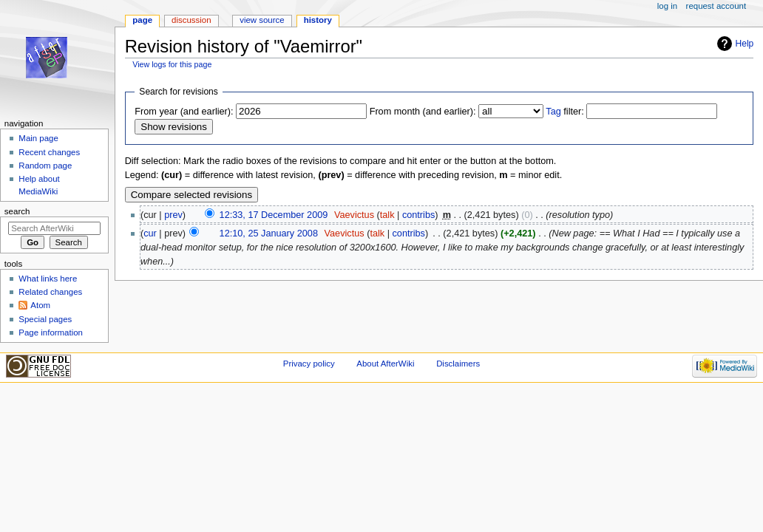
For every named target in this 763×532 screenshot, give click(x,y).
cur (150, 233)
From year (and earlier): (184, 112)
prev (173, 215)
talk (387, 215)
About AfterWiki (385, 364)
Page (142, 20)
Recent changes (49, 152)
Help (745, 44)
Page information (51, 332)
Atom (40, 305)
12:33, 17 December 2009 (274, 215)
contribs (418, 215)
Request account (716, 6)
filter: (565, 112)
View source (262, 20)
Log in (667, 6)
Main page (38, 138)
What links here (48, 279)
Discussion (191, 20)
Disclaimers (458, 364)
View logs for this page (172, 64)
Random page (45, 166)
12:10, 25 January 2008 (269, 233)
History (318, 20)
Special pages (45, 319)
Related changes (50, 292)
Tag (553, 112)
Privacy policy (309, 364)
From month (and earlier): (423, 112)
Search (17, 211)
